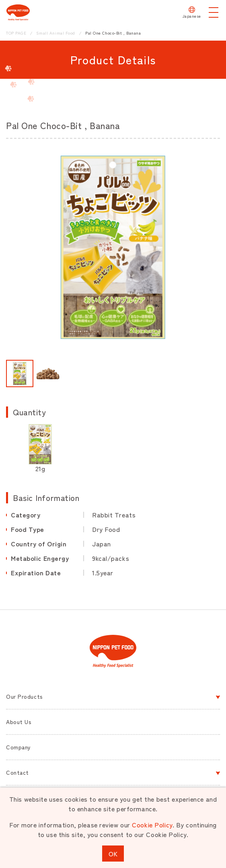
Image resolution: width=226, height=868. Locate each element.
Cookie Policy (152, 825)
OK (113, 854)
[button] (20, 373)
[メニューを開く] (214, 12)
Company (18, 747)
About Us (19, 722)
